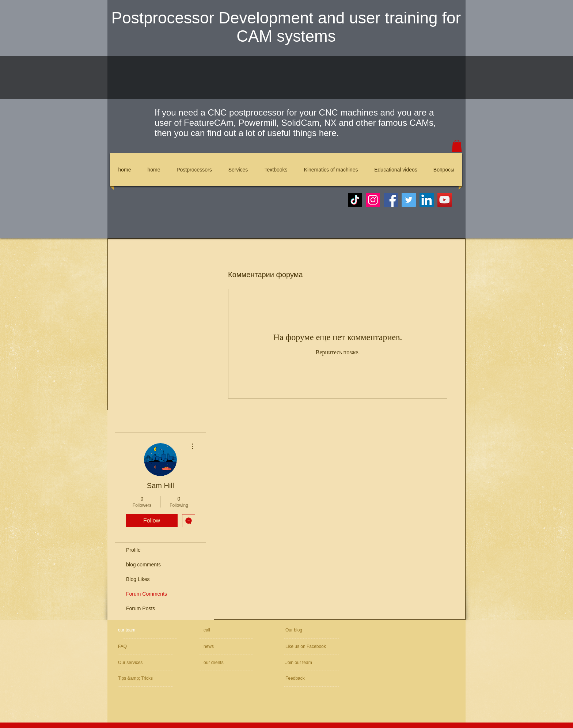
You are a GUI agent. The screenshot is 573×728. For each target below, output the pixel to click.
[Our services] (138, 663)
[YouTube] (445, 200)
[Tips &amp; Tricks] (139, 678)
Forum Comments (147, 594)
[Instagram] (373, 200)
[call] (229, 630)
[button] (457, 146)
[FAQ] (148, 647)
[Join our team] (325, 663)
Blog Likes (138, 579)
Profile (133, 550)
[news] (224, 647)
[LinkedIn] (427, 200)
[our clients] (223, 663)
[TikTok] (355, 200)
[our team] (146, 630)
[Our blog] (303, 630)
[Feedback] (307, 678)
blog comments (143, 565)
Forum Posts (141, 608)
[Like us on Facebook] (319, 647)
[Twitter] (409, 200)
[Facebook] (391, 200)
